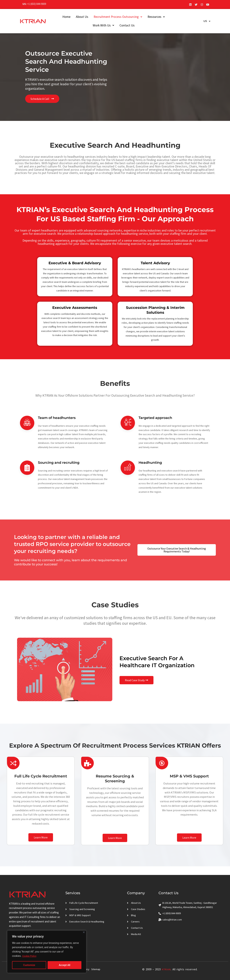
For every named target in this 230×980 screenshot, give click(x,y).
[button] (115, 17)
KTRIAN (166, 969)
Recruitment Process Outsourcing (115, 17)
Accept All (65, 965)
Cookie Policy (30, 956)
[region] (47, 952)
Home (63, 17)
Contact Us (124, 25)
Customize (29, 965)
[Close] (84, 932)
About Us (79, 17)
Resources (153, 17)
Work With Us (178, 17)
